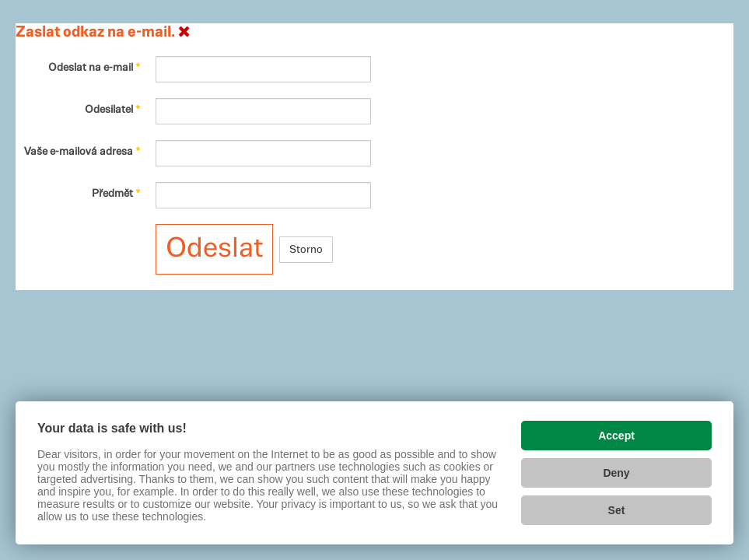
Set (617, 510)
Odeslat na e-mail (94, 68)
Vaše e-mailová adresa (82, 152)
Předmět (116, 194)
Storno (306, 250)
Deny (616, 473)
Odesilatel (112, 110)
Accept (616, 436)
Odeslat (214, 249)
